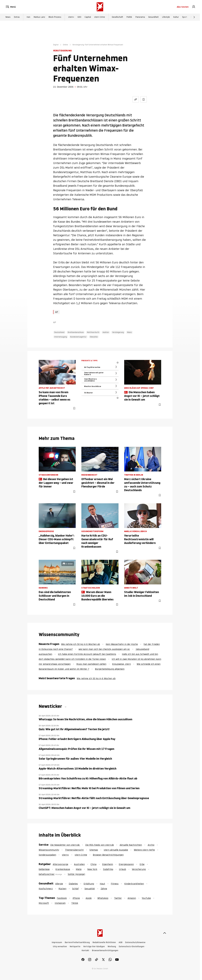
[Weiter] (194, 17)
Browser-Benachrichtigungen (108, 855)
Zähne (104, 889)
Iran (28, 17)
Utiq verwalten (60, 947)
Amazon (132, 898)
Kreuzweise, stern (121, 664)
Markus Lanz (39, 17)
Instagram (60, 903)
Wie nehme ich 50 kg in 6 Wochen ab (81, 644)
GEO (79, 17)
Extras (17, 17)
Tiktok (75, 903)
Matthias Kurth (93, 332)
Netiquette (75, 947)
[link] (194, 7)
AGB (120, 942)
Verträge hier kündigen (94, 947)
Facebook (62, 898)
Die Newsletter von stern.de (65, 845)
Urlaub (122, 869)
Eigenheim (108, 864)
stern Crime (100, 17)
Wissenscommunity (49, 850)
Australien (79, 864)
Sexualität (90, 889)
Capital (88, 17)
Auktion (106, 332)
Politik (129, 17)
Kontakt (85, 950)
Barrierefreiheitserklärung (77, 942)
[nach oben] (165, 933)
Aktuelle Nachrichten (131, 845)
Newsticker (51, 706)
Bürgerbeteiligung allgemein (110, 669)
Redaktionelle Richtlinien (104, 942)
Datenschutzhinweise (135, 942)
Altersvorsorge (60, 864)
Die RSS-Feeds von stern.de (100, 845)
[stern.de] (100, 7)
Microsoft (44, 903)
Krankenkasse (63, 869)
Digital (56, 45)
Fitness (115, 884)
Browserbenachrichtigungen (105, 950)
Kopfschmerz (46, 889)
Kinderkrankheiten (134, 884)
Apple (89, 898)
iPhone (76, 898)
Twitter (118, 898)
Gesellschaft (117, 17)
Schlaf (75, 889)
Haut (102, 884)
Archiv (151, 845)
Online (65, 45)
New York (92, 869)
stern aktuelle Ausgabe (116, 850)
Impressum (57, 942)
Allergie (59, 884)
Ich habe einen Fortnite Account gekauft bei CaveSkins (87, 654)
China (93, 864)
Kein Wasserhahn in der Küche (122, 644)
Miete (79, 869)
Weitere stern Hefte (144, 850)
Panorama (140, 17)
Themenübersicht (74, 850)
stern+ (71, 17)
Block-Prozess (55, 17)
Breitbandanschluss (76, 332)
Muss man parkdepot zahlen (91, 664)
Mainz (129, 332)
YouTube (146, 898)
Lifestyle (166, 17)
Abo (183, 7)
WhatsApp (103, 898)
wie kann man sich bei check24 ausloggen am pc (104, 649)
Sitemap (94, 850)
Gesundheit (153, 17)
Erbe (142, 864)
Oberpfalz (94, 337)
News (8, 17)
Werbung (112, 947)
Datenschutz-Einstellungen (132, 947)
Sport (185, 17)
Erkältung (89, 884)
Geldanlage (44, 869)
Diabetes (73, 884)
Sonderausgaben (47, 855)
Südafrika (108, 869)
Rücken (62, 889)
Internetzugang (61, 337)
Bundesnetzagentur (78, 337)
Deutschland (59, 332)
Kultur (176, 17)
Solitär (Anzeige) (76, 874)
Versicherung (139, 869)
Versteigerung (118, 332)
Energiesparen (126, 864)
